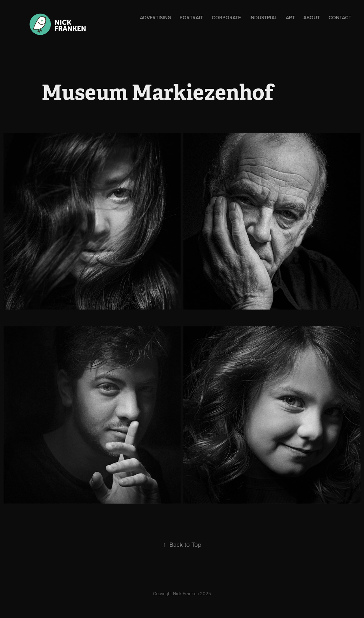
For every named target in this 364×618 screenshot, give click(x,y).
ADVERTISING (156, 18)
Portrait (191, 18)
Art (290, 18)
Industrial (263, 18)
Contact (340, 18)
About (312, 18)
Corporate (226, 18)
